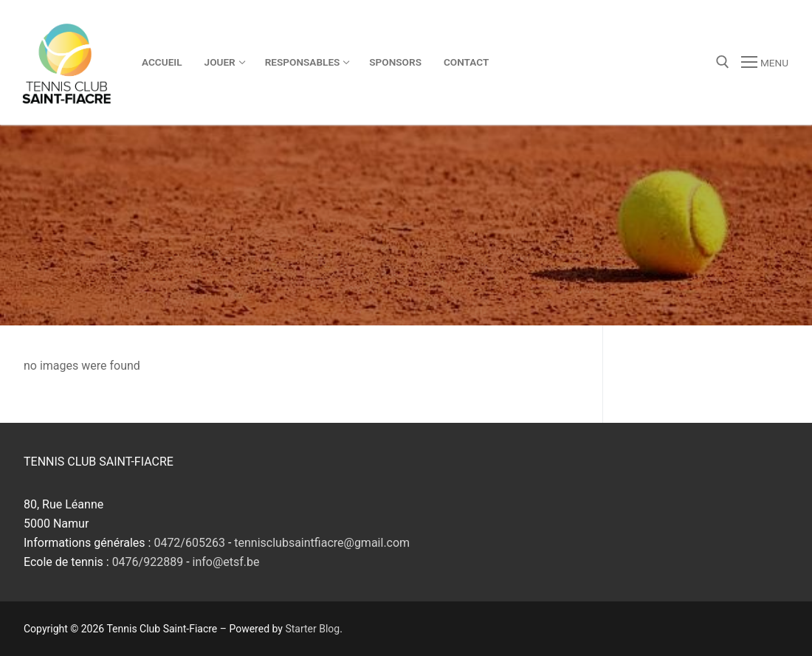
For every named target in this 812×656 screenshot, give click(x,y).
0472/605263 (189, 543)
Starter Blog (312, 629)
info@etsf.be (226, 562)
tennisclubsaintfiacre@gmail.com (322, 543)
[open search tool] (723, 62)
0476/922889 (148, 562)
